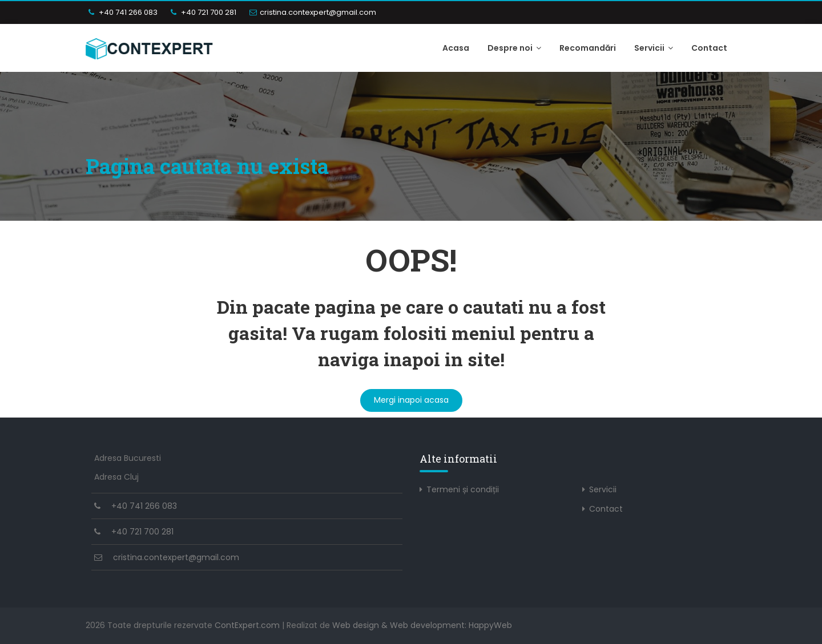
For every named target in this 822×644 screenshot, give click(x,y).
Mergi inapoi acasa (411, 400)
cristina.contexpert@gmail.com (313, 12)
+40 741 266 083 (123, 12)
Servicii (654, 48)
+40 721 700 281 (204, 12)
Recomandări (588, 48)
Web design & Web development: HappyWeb (422, 625)
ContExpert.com (247, 625)
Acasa (456, 48)
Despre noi (514, 48)
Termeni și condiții (463, 489)
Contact (709, 48)
